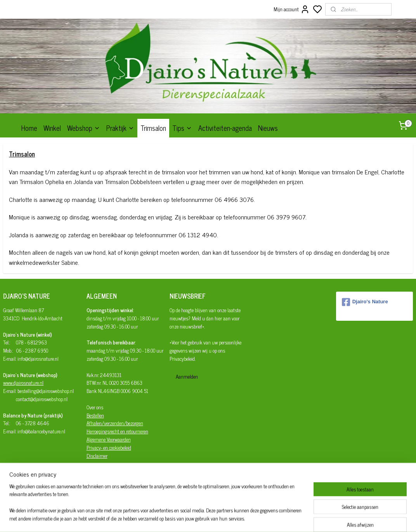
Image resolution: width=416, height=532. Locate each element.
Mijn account (292, 9)
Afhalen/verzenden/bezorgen (115, 423)
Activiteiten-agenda (225, 128)
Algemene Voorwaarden (109, 439)
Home (29, 128)
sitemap (231, 518)
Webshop (84, 128)
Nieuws (268, 128)
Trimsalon (153, 128)
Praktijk (120, 128)
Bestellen (95, 415)
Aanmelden (187, 376)
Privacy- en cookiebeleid (109, 448)
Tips (182, 128)
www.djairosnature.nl (23, 383)
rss (243, 518)
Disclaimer (97, 456)
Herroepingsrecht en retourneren (117, 431)
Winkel (52, 128)
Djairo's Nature (365, 302)
